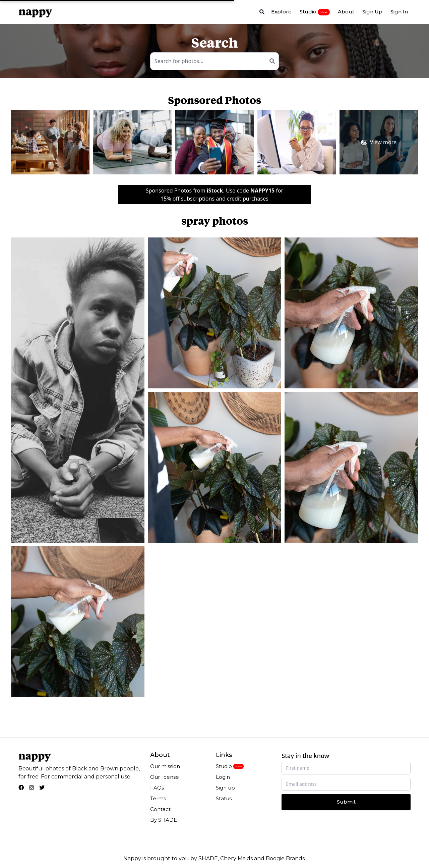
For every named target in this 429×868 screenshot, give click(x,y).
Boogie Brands (285, 858)
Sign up (225, 788)
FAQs (157, 788)
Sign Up (372, 12)
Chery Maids (236, 858)
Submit (346, 802)
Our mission (165, 766)
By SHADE (164, 820)
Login (223, 777)
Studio (315, 12)
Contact (160, 809)
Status (224, 798)
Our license (165, 777)
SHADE (208, 858)
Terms (158, 798)
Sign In (399, 12)
